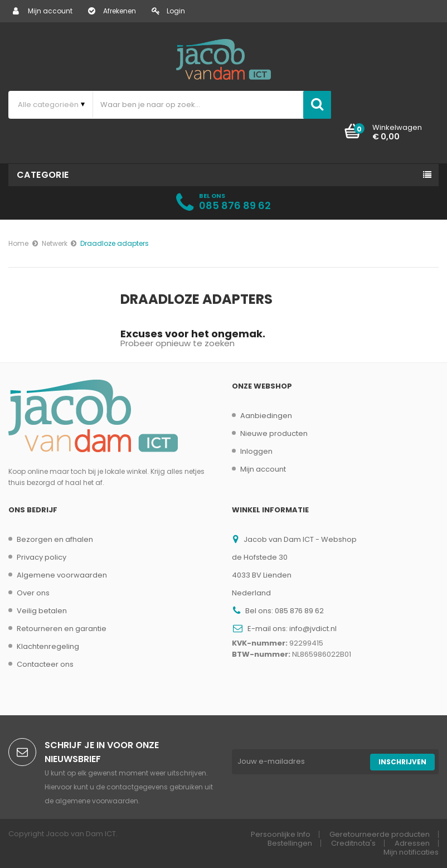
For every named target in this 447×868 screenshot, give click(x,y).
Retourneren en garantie (62, 629)
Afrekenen (112, 11)
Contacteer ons (45, 664)
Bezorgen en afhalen (55, 539)
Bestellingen (290, 843)
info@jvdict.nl (313, 629)
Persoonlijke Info (281, 834)
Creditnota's (353, 843)
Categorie (43, 175)
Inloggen (256, 451)
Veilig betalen (42, 611)
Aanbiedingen (266, 416)
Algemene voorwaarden (62, 575)
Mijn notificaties (411, 852)
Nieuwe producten (274, 433)
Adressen (412, 843)
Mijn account (43, 11)
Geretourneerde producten (380, 834)
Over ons (33, 593)
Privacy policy (42, 557)
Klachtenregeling (48, 646)
